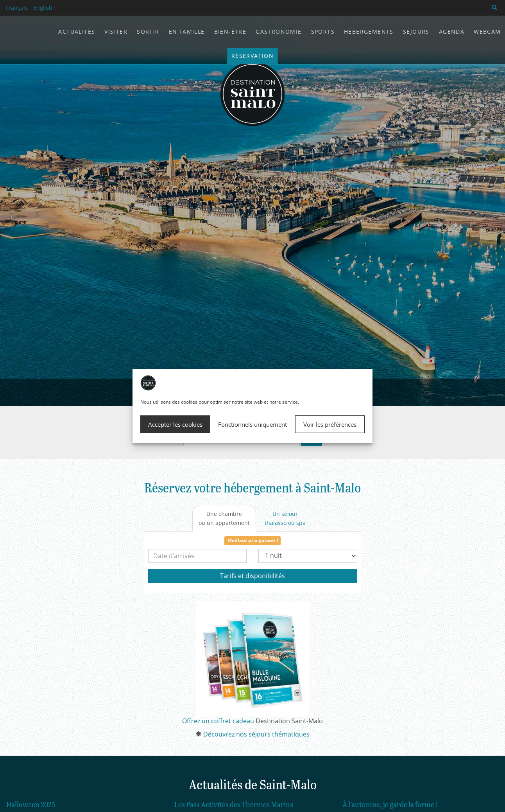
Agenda (452, 31)
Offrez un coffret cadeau (218, 721)
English (43, 8)
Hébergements (369, 31)
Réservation (252, 56)
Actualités (77, 31)
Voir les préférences (330, 424)
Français (17, 8)
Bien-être (230, 31)
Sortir (148, 31)
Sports (323, 31)
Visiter (116, 31)
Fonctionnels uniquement (252, 424)
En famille (187, 31)
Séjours (416, 31)
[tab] (224, 518)
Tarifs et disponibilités (252, 576)
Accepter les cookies (175, 424)
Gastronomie (278, 31)
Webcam (487, 31)
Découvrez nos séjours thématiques (256, 734)
